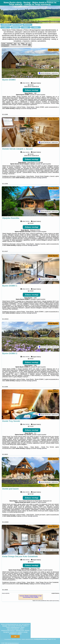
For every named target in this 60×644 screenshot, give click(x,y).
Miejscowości (27, 25)
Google (5, 626)
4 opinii (38, 299)
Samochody (15, 27)
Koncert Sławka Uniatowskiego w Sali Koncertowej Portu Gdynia (31, 597)
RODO (19, 634)
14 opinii (45, 570)
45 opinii (43, 164)
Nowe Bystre (53, 50)
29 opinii (38, 367)
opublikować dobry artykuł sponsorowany (50, 601)
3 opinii (39, 435)
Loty (5, 27)
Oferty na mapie (17, 25)
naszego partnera (31, 108)
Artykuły (36, 27)
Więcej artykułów (6, 593)
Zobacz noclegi (32, 90)
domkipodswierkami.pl (53, 1)
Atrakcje (26, 27)
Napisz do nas (52, 639)
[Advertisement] (30, 622)
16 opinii (39, 232)
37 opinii (38, 502)
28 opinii (37, 95)
